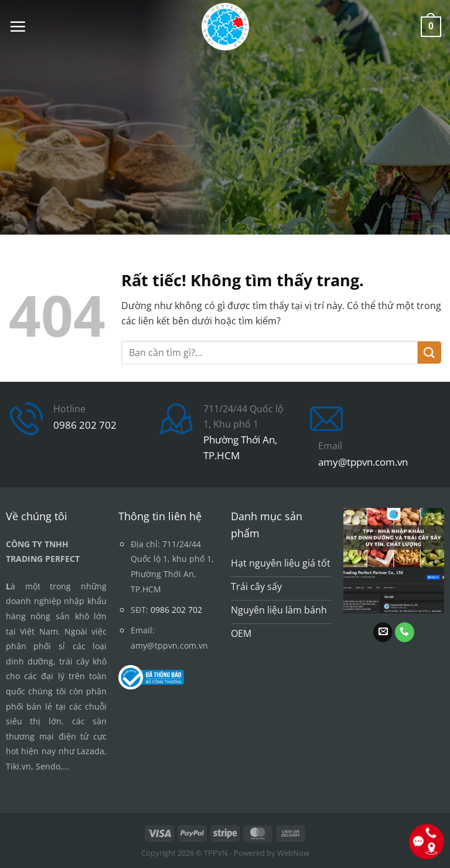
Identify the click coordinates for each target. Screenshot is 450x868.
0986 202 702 (85, 425)
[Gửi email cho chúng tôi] (383, 632)
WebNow (293, 853)
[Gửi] (429, 353)
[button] (18, 26)
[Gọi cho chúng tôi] (405, 632)
